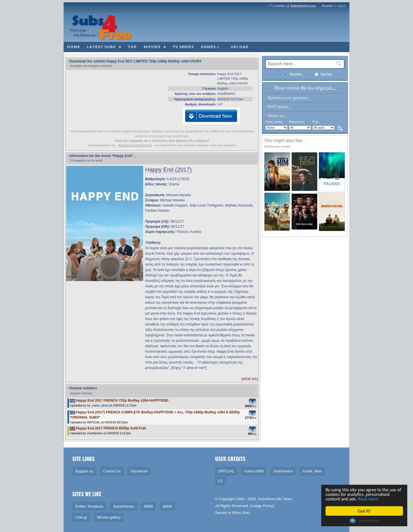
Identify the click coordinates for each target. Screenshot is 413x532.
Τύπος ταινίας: (274, 122)
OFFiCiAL (93, 422)
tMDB (167, 506)
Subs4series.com (303, 6)
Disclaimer (139, 471)
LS (220, 481)
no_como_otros (98, 406)
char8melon (226, 94)
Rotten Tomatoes (89, 506)
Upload (240, 47)
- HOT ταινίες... (278, 107)
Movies (152, 47)
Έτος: (316, 122)
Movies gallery (109, 517)
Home (74, 47)
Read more (371, 499)
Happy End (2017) (168, 170)
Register (328, 6)
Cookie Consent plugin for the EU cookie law (365, 521)
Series (323, 74)
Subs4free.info (270, 499)
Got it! (365, 511)
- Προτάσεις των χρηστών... (288, 98)
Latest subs (101, 47)
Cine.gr (81, 517)
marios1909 (254, 471)
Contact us (112, 471)
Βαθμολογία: (297, 122)
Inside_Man (312, 471)
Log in (341, 6)
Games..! (210, 47)
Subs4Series (124, 506)
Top (132, 47)
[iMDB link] (250, 379)
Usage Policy (262, 506)
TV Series (183, 47)
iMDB (149, 506)
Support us (84, 471)
